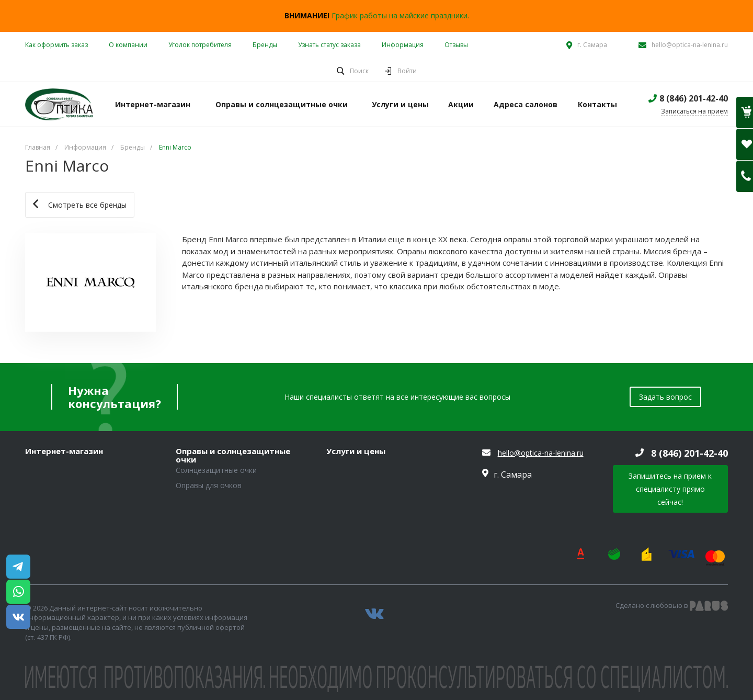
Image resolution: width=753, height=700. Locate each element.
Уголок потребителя (200, 45)
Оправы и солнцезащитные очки (233, 455)
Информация (403, 45)
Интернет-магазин (64, 451)
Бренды (265, 45)
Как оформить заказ (56, 45)
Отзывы (456, 45)
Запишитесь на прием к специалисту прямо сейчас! (670, 489)
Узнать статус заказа (329, 45)
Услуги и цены (356, 451)
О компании (128, 45)
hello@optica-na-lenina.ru (690, 45)
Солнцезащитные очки (216, 470)
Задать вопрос (665, 397)
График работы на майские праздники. (400, 15)
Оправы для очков (209, 485)
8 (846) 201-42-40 (694, 98)
